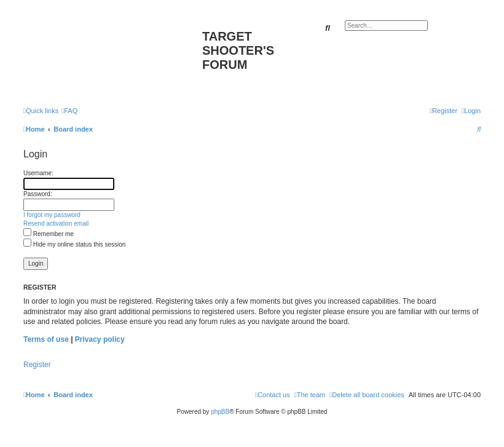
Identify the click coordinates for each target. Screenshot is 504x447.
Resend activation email (56, 223)
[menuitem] (69, 111)
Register (37, 365)
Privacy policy (100, 339)
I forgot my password (52, 215)
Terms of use (46, 339)
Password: (38, 194)
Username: (38, 173)
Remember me (49, 234)
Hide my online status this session (74, 244)
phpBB (220, 412)
